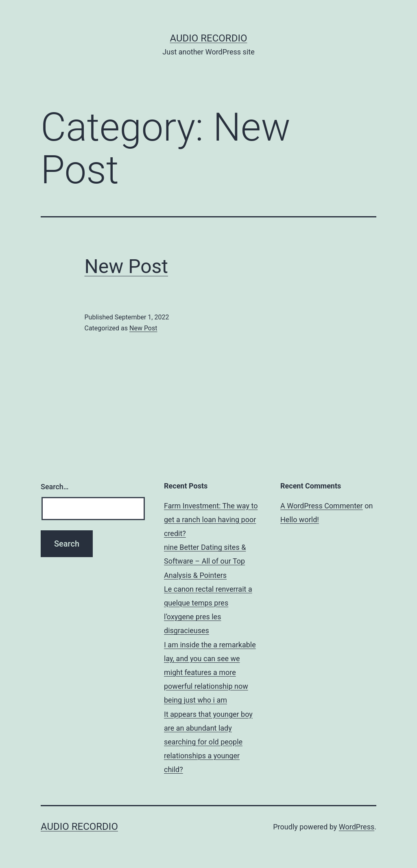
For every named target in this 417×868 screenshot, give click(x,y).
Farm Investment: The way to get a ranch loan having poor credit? (211, 520)
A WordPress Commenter (322, 506)
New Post (127, 266)
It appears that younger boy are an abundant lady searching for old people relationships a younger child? (208, 742)
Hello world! (300, 520)
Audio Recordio (209, 38)
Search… (55, 487)
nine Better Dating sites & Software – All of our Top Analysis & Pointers (205, 561)
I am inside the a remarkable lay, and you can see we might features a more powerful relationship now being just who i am (210, 673)
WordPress (357, 827)
